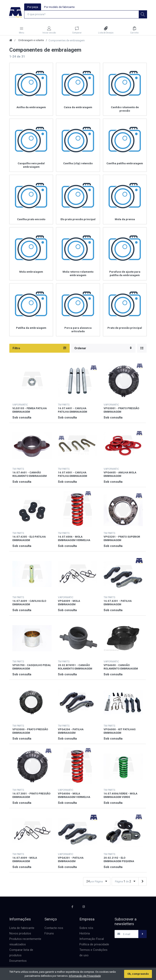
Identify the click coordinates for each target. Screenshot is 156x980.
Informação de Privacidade (85, 976)
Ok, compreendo (138, 974)
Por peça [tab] (33, 7)
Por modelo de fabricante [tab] (59, 7)
